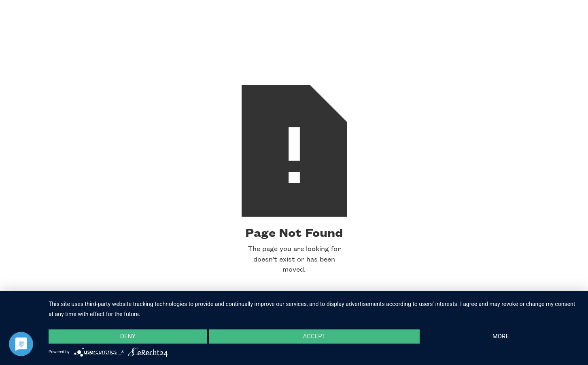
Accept (314, 336)
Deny (128, 336)
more (501, 336)
